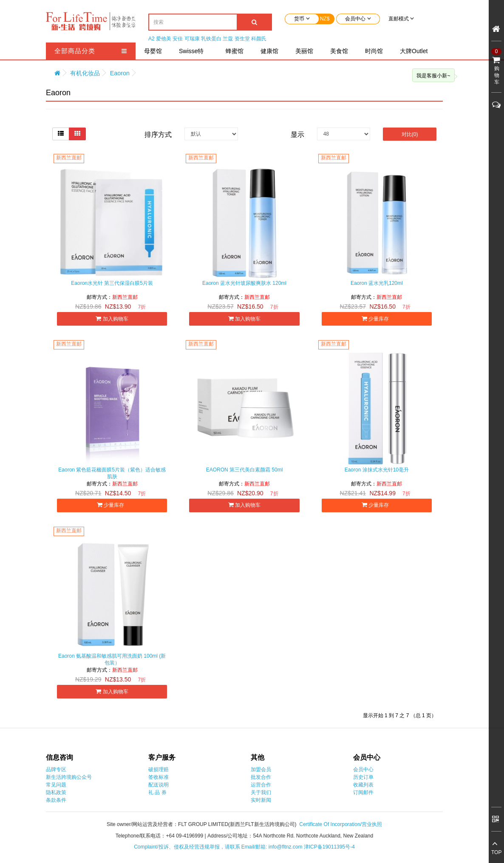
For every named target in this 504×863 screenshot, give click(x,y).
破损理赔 (159, 769)
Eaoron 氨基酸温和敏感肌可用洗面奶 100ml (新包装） (112, 659)
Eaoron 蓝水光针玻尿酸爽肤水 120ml (244, 283)
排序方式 (158, 135)
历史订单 (363, 777)
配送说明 (159, 785)
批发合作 (261, 777)
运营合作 (261, 785)
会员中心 (363, 769)
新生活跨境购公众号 (69, 777)
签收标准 (159, 777)
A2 (151, 39)
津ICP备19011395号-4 (329, 847)
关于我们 (261, 792)
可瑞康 (192, 39)
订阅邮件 (363, 792)
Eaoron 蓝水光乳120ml (377, 283)
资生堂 (242, 39)
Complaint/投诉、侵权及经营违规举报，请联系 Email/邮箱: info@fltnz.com (219, 847)
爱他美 (164, 39)
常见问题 (56, 785)
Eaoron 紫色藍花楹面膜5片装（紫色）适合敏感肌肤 (112, 473)
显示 (297, 135)
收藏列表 (363, 785)
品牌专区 (56, 769)
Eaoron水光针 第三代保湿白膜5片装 (112, 283)
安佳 (178, 39)
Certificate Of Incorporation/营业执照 (341, 824)
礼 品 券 (157, 792)
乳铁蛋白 (211, 39)
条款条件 (56, 800)
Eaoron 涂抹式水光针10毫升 (377, 470)
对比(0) (410, 134)
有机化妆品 (85, 73)
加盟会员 (261, 769)
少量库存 (377, 319)
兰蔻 (228, 39)
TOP (496, 852)
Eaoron (120, 73)
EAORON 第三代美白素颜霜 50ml (245, 470)
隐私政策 (56, 792)
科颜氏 (259, 39)
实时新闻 (261, 800)
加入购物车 (112, 319)
